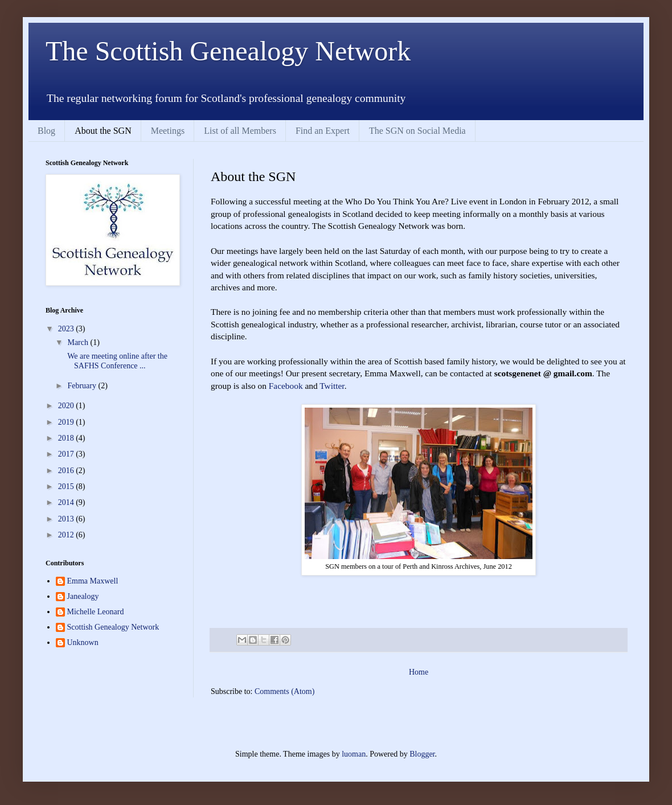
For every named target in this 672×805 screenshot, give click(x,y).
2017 (67, 454)
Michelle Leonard (96, 612)
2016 (67, 471)
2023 (67, 329)
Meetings (168, 131)
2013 (67, 519)
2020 (67, 406)
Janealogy (83, 596)
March (79, 342)
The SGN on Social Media (417, 131)
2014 (67, 502)
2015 (67, 486)
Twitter (332, 386)
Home (419, 672)
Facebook (286, 386)
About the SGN (103, 131)
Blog (46, 131)
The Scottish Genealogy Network (228, 51)
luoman (354, 754)
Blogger (422, 754)
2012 (67, 535)
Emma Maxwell (93, 581)
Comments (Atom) (284, 691)
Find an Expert (323, 131)
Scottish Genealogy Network (113, 627)
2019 (67, 422)
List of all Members (240, 131)
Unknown (83, 642)
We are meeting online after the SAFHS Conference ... (116, 361)
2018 (67, 438)
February (83, 386)
